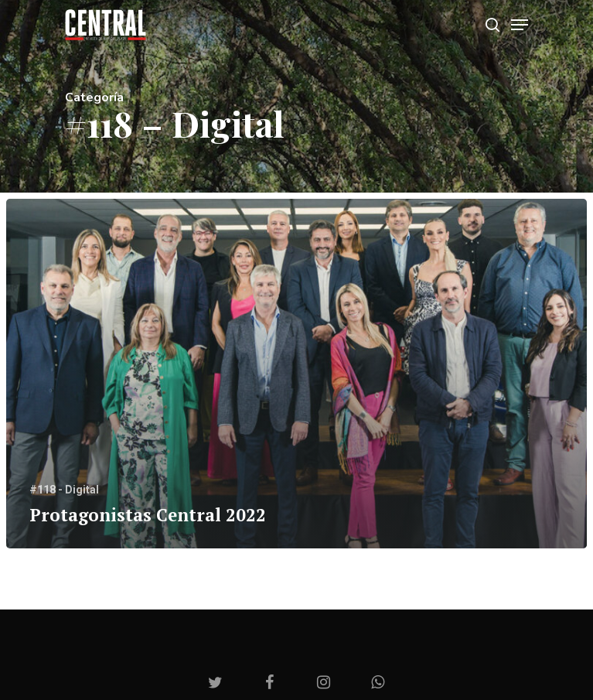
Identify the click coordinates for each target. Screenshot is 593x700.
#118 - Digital (64, 490)
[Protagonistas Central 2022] (296, 374)
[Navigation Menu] (520, 25)
